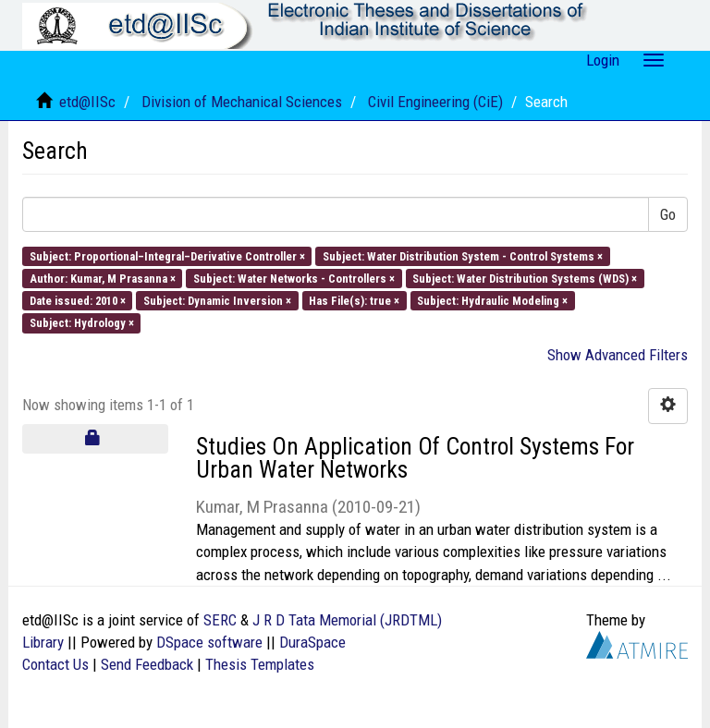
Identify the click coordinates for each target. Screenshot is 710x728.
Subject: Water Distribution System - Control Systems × (463, 255)
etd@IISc (87, 102)
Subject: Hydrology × (82, 323)
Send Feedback (147, 664)
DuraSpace (312, 642)
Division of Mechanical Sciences (242, 102)
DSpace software (209, 642)
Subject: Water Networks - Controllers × (294, 278)
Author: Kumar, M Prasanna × (103, 278)
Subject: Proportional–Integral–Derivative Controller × (167, 255)
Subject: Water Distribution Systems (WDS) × (525, 278)
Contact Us (55, 664)
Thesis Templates (260, 664)
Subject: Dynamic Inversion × (217, 301)
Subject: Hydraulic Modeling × (492, 301)
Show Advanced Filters (618, 355)
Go (668, 214)
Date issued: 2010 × (78, 301)
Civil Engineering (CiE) (435, 102)
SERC (220, 620)
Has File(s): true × (354, 301)
